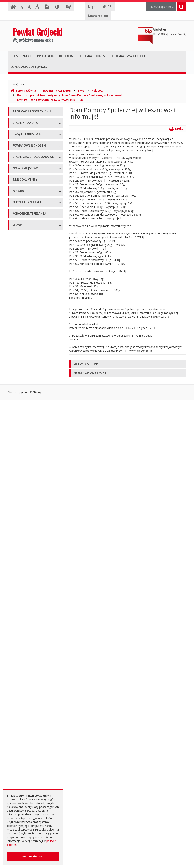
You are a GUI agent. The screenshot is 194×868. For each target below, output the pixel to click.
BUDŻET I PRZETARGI (57, 90)
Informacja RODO (23, 138)
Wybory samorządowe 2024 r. (31, 605)
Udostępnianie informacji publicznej (34, 129)
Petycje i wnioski (22, 552)
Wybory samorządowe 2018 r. (31, 597)
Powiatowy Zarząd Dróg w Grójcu (33, 248)
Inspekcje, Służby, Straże (27, 294)
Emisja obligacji (22, 727)
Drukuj (177, 128)
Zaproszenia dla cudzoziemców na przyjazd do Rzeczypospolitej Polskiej (34, 785)
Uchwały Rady (21, 384)
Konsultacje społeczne (26, 323)
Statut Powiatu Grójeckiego (29, 431)
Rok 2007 (98, 90)
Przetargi (18, 634)
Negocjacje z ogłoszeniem (29, 685)
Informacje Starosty (25, 497)
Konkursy (18, 211)
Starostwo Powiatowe (26, 203)
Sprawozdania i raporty (26, 471)
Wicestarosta (20, 183)
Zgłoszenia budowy (24, 522)
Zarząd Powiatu (22, 166)
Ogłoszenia (19, 659)
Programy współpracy (26, 314)
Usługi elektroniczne (25, 773)
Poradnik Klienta (22, 747)
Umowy (17, 642)
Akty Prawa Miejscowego (28, 401)
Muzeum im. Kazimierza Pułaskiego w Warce (34, 259)
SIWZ (81, 90)
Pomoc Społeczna (23, 277)
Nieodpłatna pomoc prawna (30, 764)
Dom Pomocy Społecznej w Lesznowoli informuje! (51, 100)
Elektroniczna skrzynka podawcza (33, 756)
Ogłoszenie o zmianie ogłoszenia (33, 676)
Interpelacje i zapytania (26, 560)
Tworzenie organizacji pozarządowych (26, 354)
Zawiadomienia (22, 514)
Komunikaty (20, 531)
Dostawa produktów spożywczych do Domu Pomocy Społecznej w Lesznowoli (70, 95)
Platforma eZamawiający (28, 625)
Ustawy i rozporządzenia (27, 480)
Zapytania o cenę (23, 710)
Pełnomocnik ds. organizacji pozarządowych (29, 342)
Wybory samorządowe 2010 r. (31, 580)
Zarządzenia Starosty (25, 410)
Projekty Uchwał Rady (26, 439)
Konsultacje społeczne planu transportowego (30, 541)
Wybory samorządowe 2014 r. (31, 588)
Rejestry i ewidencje (25, 505)
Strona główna (23, 90)
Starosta (18, 174)
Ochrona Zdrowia (23, 269)
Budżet (17, 668)
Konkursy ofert (21, 331)
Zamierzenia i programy (27, 488)
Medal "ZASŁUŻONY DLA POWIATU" (28, 420)
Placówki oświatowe (25, 240)
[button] (128, 364)
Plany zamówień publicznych (30, 719)
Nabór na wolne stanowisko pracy (33, 220)
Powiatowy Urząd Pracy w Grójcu (33, 286)
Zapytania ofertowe (24, 693)
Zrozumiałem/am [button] (33, 856)
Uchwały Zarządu (23, 393)
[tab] (128, 364)
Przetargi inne (21, 702)
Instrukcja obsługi (23, 121)
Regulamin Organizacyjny (28, 376)
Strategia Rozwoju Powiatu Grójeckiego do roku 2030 (29, 450)
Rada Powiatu (21, 157)
